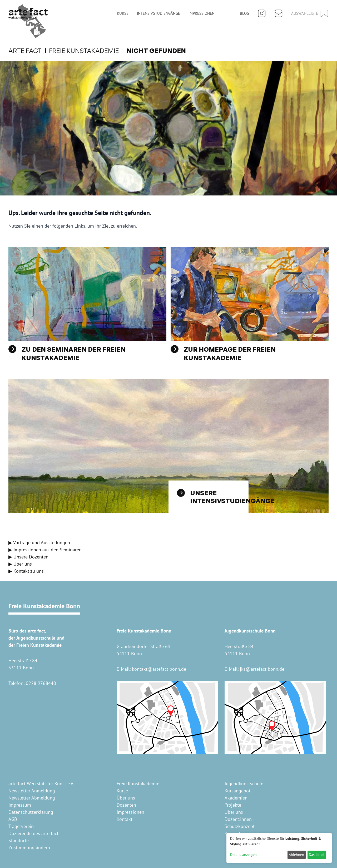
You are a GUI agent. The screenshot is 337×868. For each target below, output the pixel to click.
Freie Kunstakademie (87, 51)
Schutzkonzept (240, 826)
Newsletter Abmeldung (32, 798)
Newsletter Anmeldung (32, 791)
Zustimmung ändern (29, 848)
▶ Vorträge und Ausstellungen (39, 543)
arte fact (28, 51)
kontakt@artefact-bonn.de (159, 669)
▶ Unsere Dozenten (28, 557)
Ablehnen (296, 855)
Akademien (236, 798)
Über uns (126, 798)
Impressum (20, 805)
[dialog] (279, 848)
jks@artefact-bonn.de (262, 669)
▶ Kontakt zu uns (26, 571)
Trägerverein (21, 826)
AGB (13, 819)
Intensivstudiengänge (158, 13)
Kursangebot (237, 791)
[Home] (28, 21)
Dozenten (126, 805)
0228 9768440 (41, 683)
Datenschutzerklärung (31, 812)
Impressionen (202, 13)
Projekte (233, 805)
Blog (244, 13)
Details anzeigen (243, 855)
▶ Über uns (20, 564)
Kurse (123, 13)
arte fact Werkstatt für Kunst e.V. (41, 784)
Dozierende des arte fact (33, 833)
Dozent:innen (238, 819)
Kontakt (125, 819)
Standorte (19, 840)
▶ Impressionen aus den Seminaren (45, 550)
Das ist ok (317, 855)
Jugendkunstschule (244, 784)
